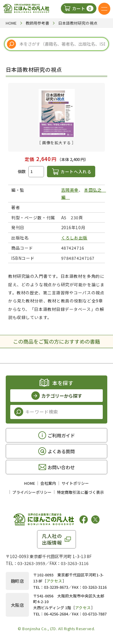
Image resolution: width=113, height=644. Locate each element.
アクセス (54, 581)
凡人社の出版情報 (52, 539)
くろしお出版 (74, 238)
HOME (30, 483)
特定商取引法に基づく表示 (80, 492)
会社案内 (48, 483)
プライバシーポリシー (32, 492)
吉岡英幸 (70, 190)
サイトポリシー (75, 483)
